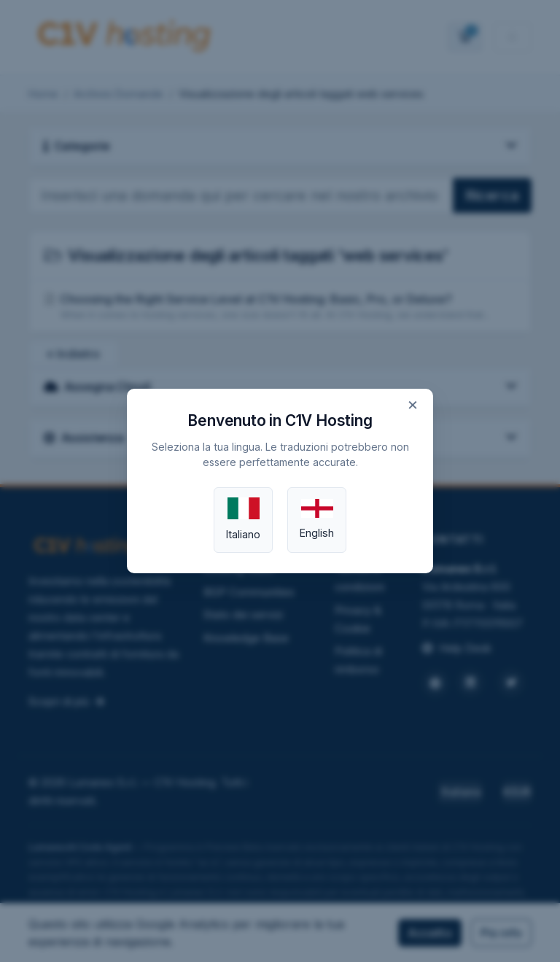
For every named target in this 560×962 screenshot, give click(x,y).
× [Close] (413, 404)
